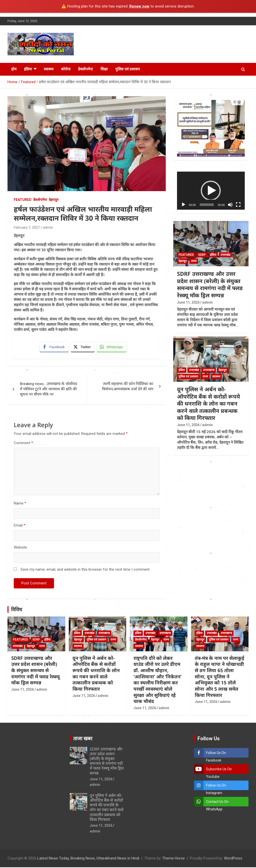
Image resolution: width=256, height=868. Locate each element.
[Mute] (230, 205)
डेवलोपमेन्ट (85, 69)
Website (20, 548)
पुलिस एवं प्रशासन (127, 69)
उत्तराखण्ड (209, 370)
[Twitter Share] (83, 347)
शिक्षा (104, 69)
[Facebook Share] (54, 347)
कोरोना (66, 69)
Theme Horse (173, 859)
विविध (16, 610)
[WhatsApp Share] (112, 347)
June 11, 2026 (188, 302)
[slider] (207, 205)
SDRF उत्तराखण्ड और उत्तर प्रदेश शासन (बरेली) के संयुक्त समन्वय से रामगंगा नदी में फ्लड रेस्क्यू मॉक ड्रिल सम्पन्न (210, 284)
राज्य (194, 261)
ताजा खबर (83, 739)
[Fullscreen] (238, 205)
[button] (211, 191)
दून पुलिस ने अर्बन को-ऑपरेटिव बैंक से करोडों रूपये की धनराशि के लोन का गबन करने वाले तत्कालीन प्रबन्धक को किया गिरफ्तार (208, 403)
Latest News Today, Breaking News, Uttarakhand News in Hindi (88, 859)
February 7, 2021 (27, 227)
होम (14, 69)
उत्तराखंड (225, 255)
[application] (211, 191)
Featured (23, 200)
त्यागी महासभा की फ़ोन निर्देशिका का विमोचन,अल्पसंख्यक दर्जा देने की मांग (128, 387)
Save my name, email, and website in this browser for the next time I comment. (85, 570)
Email (19, 526)
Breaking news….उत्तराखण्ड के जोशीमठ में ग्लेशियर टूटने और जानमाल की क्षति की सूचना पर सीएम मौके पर (49, 390)
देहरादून (54, 200)
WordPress (233, 859)
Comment (23, 444)
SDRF (202, 255)
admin (48, 227)
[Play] (183, 205)
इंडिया (28, 69)
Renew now (139, 6)
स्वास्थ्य (49, 69)
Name (20, 504)
